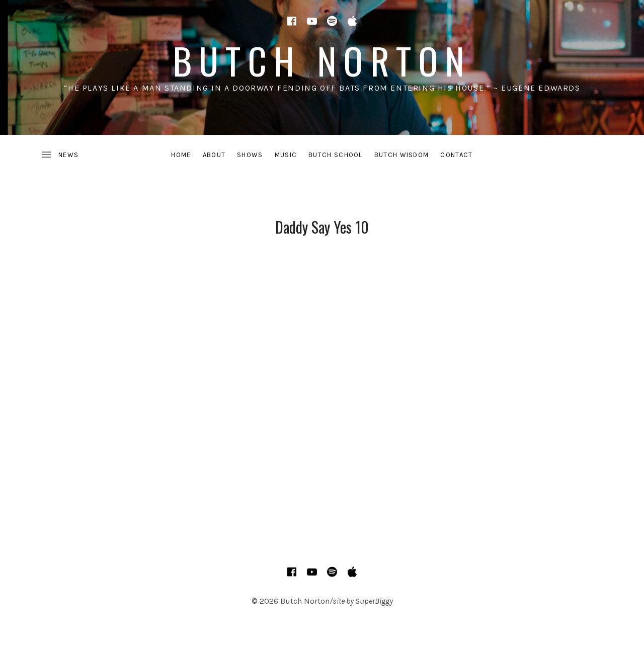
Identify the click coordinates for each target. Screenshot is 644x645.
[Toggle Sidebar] (59, 155)
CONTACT (456, 155)
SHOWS (250, 155)
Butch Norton (322, 60)
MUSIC (286, 155)
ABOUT (214, 155)
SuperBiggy (374, 601)
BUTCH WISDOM (402, 155)
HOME (181, 155)
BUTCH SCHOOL (336, 155)
